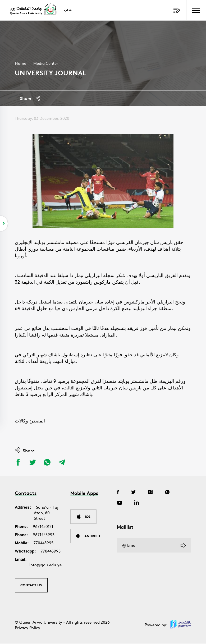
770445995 (44, 543)
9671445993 (44, 535)
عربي (69, 10)
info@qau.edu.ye (45, 565)
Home (20, 63)
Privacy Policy (28, 628)
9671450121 (43, 526)
